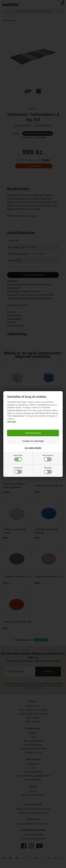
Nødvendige (18, 458)
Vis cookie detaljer (33, 448)
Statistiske (48, 470)
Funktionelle (18, 470)
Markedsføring (48, 458)
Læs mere (12, 421)
